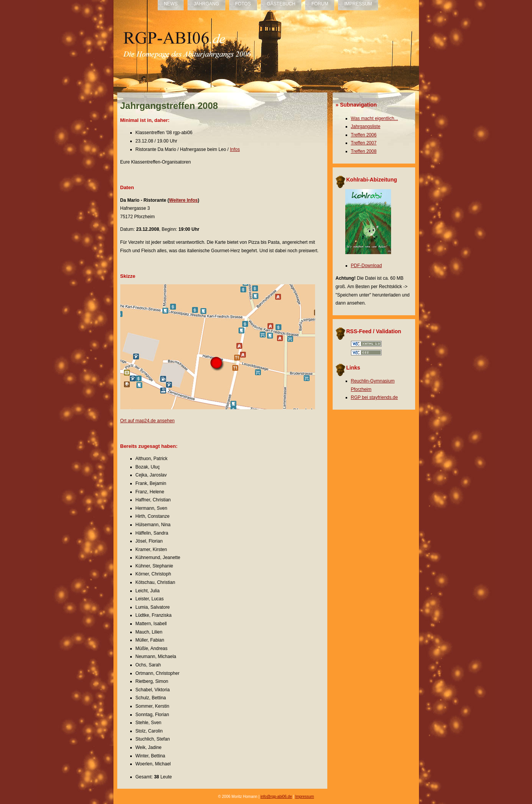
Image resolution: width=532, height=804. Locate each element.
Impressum (305, 797)
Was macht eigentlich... (375, 118)
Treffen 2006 (364, 135)
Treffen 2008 (364, 151)
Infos (235, 149)
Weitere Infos (184, 200)
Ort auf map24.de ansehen (148, 421)
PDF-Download (366, 266)
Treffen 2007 (364, 143)
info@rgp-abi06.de (276, 797)
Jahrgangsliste (366, 126)
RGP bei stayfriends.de (374, 397)
